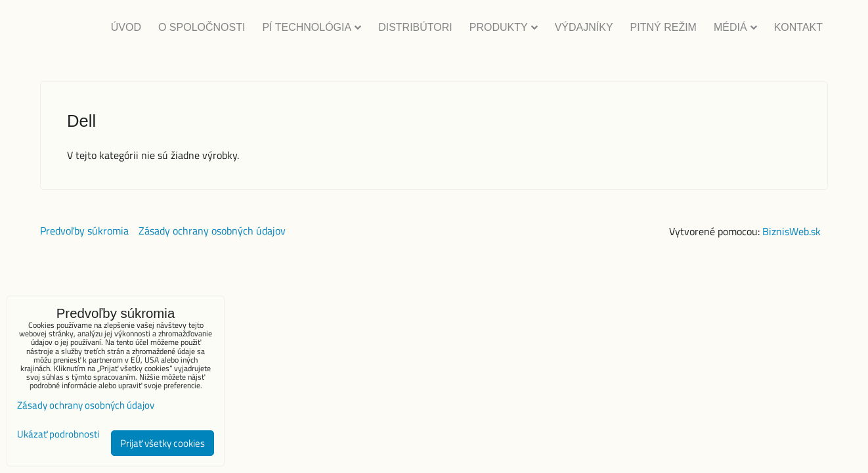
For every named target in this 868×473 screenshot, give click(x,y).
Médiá (735, 27)
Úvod (126, 27)
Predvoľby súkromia (84, 231)
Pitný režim (663, 27)
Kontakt (798, 27)
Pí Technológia (312, 27)
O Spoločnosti (202, 27)
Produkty (504, 27)
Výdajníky (584, 27)
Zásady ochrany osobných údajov (212, 231)
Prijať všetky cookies (163, 443)
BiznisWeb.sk (792, 231)
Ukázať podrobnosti (58, 435)
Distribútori (415, 27)
